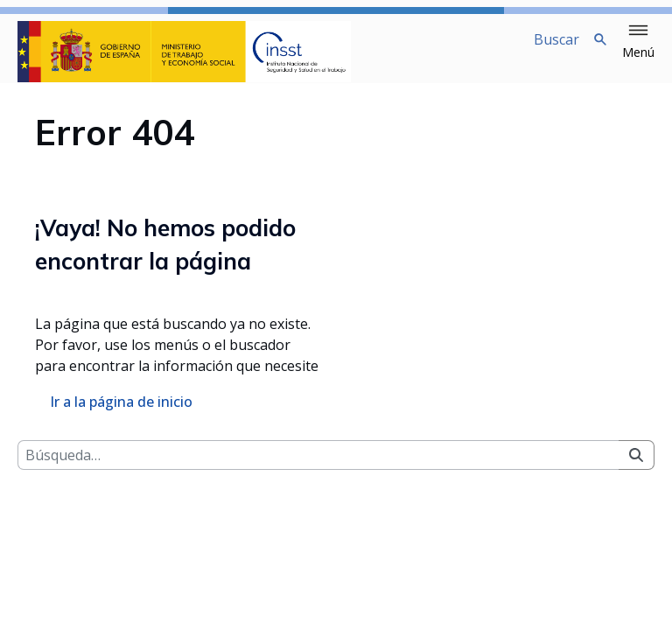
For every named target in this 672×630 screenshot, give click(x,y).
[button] (638, 42)
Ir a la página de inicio (121, 416)
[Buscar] (318, 469)
